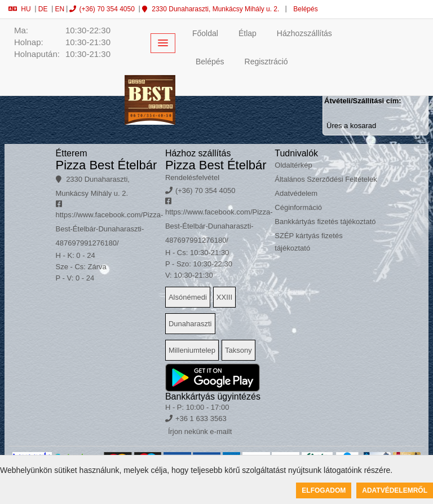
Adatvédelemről (395, 490)
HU (19, 9)
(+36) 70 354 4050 (102, 9)
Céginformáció (298, 207)
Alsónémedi (188, 297)
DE (43, 9)
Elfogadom (324, 490)
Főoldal (205, 33)
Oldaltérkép (293, 165)
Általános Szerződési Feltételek (326, 179)
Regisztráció (266, 62)
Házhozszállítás (304, 33)
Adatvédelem (296, 193)
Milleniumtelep (192, 350)
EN (59, 9)
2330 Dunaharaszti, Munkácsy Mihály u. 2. (211, 9)
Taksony (238, 350)
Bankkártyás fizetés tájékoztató (325, 222)
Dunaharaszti (190, 324)
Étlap (248, 33)
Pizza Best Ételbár (107, 165)
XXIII (224, 297)
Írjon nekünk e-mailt (200, 431)
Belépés (305, 9)
